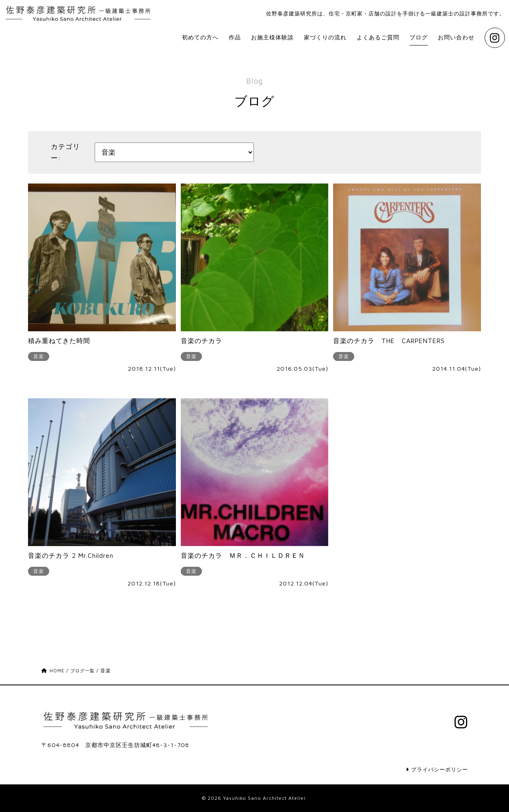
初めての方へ (154, 40)
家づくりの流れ (297, 40)
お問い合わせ (448, 40)
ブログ (405, 40)
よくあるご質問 (359, 40)
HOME (53, 673)
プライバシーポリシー (435, 769)
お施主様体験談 (236, 40)
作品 (193, 40)
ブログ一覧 (84, 673)
